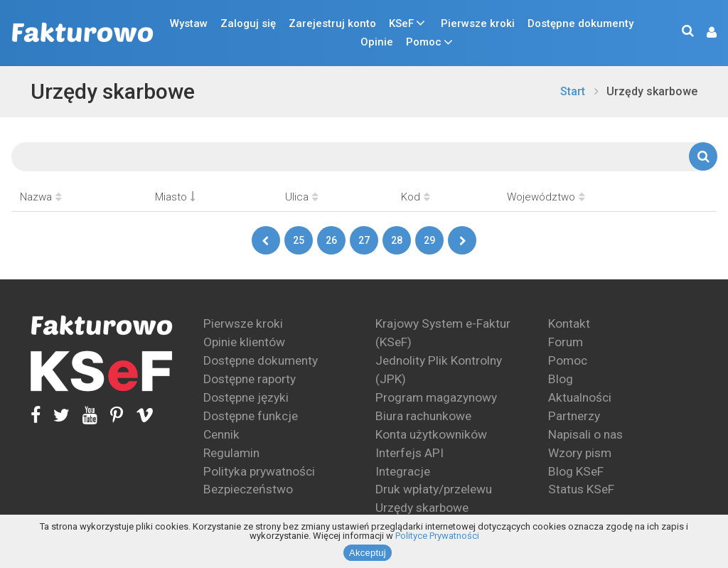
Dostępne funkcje (251, 416)
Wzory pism (580, 453)
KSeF (401, 23)
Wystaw (189, 23)
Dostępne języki (246, 397)
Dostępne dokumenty (580, 23)
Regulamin (231, 453)
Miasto (175, 197)
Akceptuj (368, 553)
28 (397, 240)
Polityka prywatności (259, 471)
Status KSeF (581, 489)
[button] (705, 33)
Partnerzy (574, 416)
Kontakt (569, 323)
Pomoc (424, 42)
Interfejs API (409, 453)
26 (331, 240)
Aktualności (580, 397)
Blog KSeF (576, 471)
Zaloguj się (248, 23)
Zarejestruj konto (332, 23)
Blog (561, 379)
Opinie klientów (244, 342)
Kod (416, 197)
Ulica (302, 197)
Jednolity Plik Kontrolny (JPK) (439, 370)
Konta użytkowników (431, 434)
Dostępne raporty (250, 379)
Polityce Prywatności (437, 536)
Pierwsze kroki (478, 23)
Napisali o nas (585, 434)
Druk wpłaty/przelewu (434, 489)
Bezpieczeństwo (248, 489)
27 (364, 240)
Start (573, 91)
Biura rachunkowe (423, 416)
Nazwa (41, 197)
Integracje (403, 471)
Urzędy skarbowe (113, 91)
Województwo (546, 197)
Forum (566, 342)
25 (299, 240)
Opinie (377, 42)
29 (429, 240)
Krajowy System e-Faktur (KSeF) (443, 333)
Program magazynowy (436, 397)
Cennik (221, 434)
